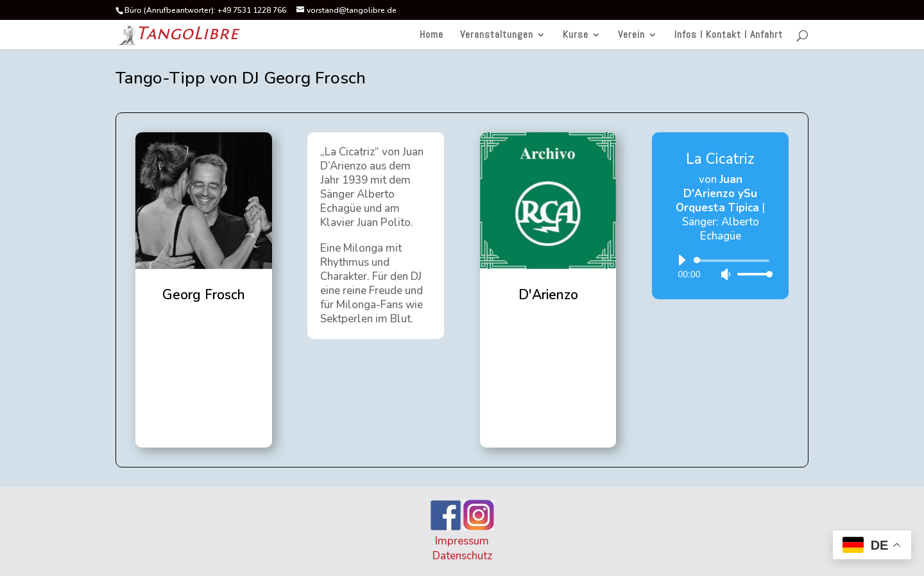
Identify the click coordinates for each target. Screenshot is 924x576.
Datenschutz (462, 556)
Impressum (462, 541)
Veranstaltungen (497, 36)
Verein (631, 36)
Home (432, 36)
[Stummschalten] (726, 274)
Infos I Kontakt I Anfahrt (729, 36)
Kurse (576, 36)
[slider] (734, 261)
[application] (720, 267)
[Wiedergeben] (681, 260)
